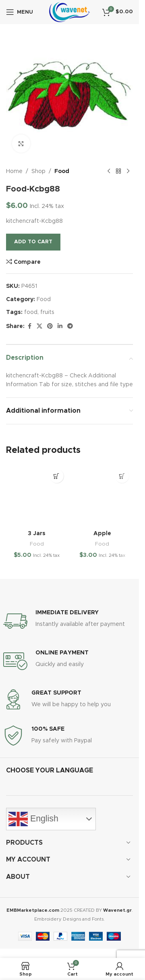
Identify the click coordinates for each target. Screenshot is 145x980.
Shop (38, 171)
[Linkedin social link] (60, 326)
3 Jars (37, 534)
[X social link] (39, 326)
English (33, 819)
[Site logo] (69, 12)
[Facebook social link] (29, 326)
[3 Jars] (37, 496)
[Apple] (103, 496)
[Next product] (128, 171)
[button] (57, 476)
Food (62, 171)
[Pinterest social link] (50, 326)
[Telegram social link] (70, 326)
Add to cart (33, 242)
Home (14, 171)
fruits (47, 312)
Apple (102, 534)
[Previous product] (109, 171)
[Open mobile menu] (20, 12)
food (31, 312)
